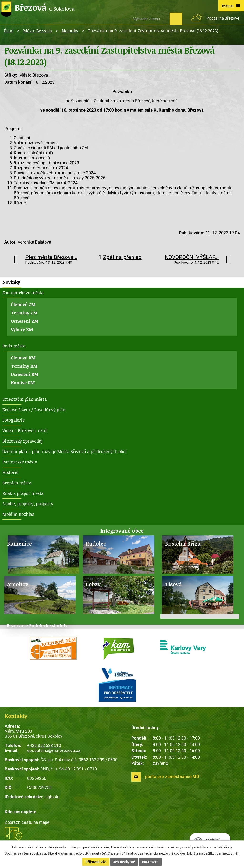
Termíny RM (24, 366)
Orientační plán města (25, 399)
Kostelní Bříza (183, 544)
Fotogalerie (13, 420)
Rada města (14, 346)
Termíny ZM (24, 313)
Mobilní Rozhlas (18, 514)
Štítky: (11, 75)
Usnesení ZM (25, 321)
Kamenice (20, 544)
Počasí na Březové (223, 18)
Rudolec (96, 544)
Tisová (173, 584)
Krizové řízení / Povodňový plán (34, 410)
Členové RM (23, 358)
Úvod (9, 31)
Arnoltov (18, 584)
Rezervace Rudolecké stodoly (37, 625)
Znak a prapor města (23, 493)
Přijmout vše (96, 862)
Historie (10, 472)
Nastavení (150, 862)
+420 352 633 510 (44, 745)
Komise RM (23, 383)
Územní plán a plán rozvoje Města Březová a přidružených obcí (64, 451)
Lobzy (93, 584)
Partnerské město (20, 462)
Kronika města (17, 483)
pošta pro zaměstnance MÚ (172, 777)
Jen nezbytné (124, 862)
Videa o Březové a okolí (25, 430)
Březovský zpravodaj (22, 441)
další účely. (225, 847)
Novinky (70, 31)
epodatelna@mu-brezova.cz (54, 750)
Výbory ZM (22, 329)
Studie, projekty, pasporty (28, 504)
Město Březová (38, 31)
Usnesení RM (25, 374)
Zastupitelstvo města (23, 293)
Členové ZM (23, 304)
